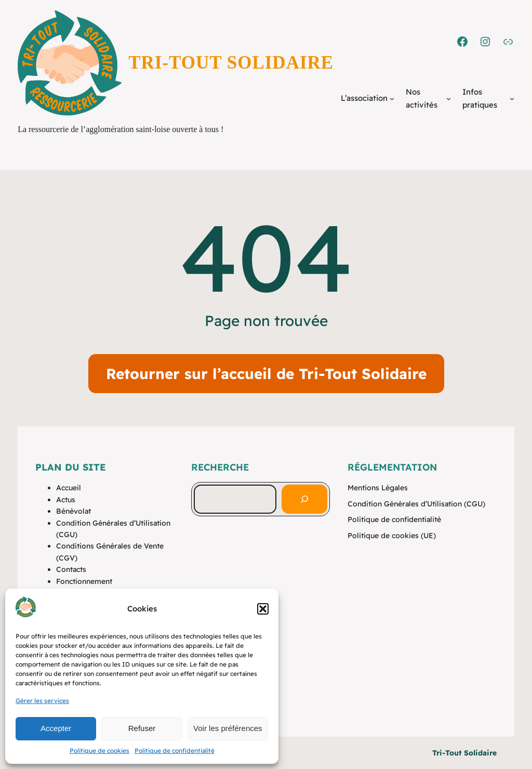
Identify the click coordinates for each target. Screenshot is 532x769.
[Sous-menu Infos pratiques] (512, 99)
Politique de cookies (99, 751)
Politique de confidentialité (175, 751)
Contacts (71, 569)
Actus (66, 500)
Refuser (142, 728)
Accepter (56, 728)
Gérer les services (42, 701)
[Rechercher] (304, 499)
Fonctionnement (84, 581)
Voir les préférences (228, 728)
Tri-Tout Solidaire (231, 63)
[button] (263, 609)
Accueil (69, 488)
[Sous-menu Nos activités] (449, 99)
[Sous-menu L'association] (392, 99)
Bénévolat (74, 511)
